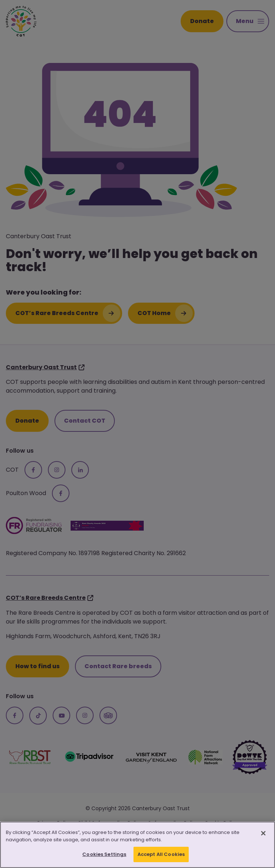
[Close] (263, 834)
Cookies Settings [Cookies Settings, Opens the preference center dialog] (104, 855)
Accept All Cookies (161, 855)
